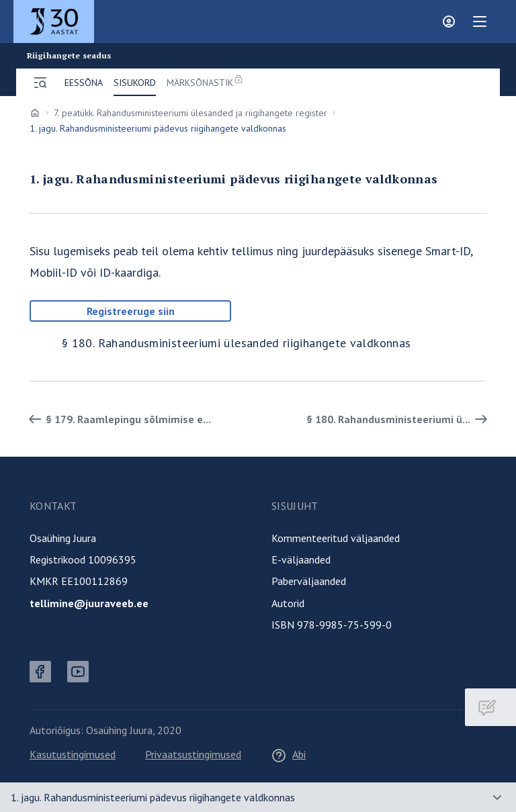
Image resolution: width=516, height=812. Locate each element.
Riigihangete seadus (69, 56)
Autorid (288, 603)
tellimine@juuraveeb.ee (89, 603)
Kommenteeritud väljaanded (336, 538)
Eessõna (84, 83)
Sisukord (135, 83)
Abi (288, 754)
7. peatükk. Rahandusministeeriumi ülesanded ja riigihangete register (190, 113)
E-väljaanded (301, 559)
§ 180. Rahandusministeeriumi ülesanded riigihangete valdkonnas (236, 343)
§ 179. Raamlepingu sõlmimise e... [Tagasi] (118, 419)
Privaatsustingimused (193, 754)
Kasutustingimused (73, 754)
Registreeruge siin (131, 311)
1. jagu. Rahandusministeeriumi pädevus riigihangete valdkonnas (153, 797)
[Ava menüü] (40, 83)
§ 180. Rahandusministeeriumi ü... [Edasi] (399, 419)
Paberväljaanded (309, 581)
